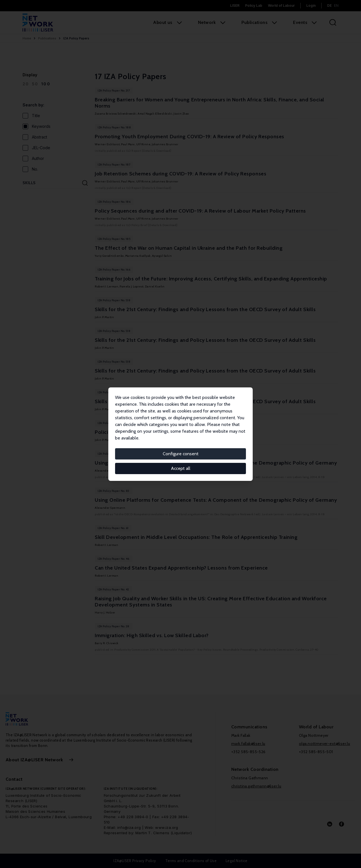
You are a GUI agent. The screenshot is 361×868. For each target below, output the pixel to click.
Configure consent (181, 454)
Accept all (181, 468)
